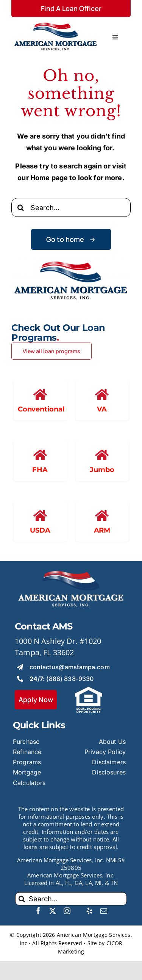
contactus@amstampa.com (70, 667)
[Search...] (71, 207)
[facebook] (38, 911)
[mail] (104, 911)
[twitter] (53, 911)
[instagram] (67, 911)
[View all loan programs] (51, 351)
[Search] (21, 207)
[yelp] (89, 911)
